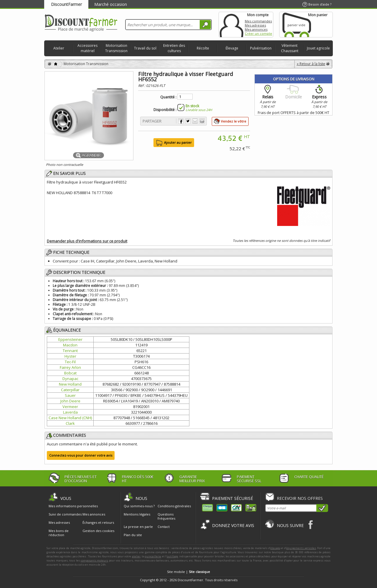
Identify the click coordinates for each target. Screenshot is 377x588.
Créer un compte (258, 33)
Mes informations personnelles (73, 506)
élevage (275, 548)
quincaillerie (153, 556)
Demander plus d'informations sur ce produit (87, 241)
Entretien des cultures (174, 48)
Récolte (203, 48)
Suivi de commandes (65, 514)
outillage (172, 556)
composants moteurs (95, 560)
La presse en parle (138, 527)
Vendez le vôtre (234, 121)
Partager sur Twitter (188, 121)
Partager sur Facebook (181, 121)
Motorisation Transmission (116, 48)
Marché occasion (111, 4)
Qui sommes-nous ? (139, 506)
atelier (136, 556)
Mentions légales (137, 514)
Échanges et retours (98, 523)
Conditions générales (174, 506)
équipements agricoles (301, 548)
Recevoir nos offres (300, 498)
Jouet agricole (318, 48)
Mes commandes (258, 21)
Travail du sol (145, 48)
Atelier (59, 48)
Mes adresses (255, 25)
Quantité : (168, 97)
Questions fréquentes (166, 516)
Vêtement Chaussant (290, 48)
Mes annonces (256, 29)
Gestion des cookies (98, 531)
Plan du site (133, 535)
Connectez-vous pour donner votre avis (81, 455)
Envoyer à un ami (195, 121)
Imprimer (202, 121)
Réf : (142, 86)
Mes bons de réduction (59, 533)
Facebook (311, 525)
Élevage (232, 48)
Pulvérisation (261, 48)
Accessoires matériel (87, 48)
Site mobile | (188, 572)
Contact (164, 527)
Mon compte (232, 25)
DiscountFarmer (66, 4)
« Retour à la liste (311, 64)
